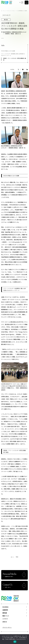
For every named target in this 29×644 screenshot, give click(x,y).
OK (15, 642)
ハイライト (5, 619)
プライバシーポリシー (7, 628)
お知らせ (5, 622)
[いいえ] (27, 639)
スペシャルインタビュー (11, 11)
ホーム (4, 11)
